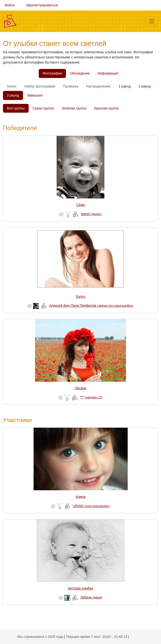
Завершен (35, 95)
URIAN (91, 506)
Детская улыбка (80, 588)
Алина (80, 497)
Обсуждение (80, 73)
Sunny (80, 296)
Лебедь (91, 597)
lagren (91, 214)
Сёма (80, 205)
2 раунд (145, 86)
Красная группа (106, 108)
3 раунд (13, 95)
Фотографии (52, 73)
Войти (10, 5)
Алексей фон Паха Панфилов (91, 306)
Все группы (16, 108)
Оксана (80, 388)
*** (91, 397)
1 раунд (125, 86)
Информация (108, 73)
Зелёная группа (74, 108)
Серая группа (43, 108)
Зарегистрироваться (42, 5)
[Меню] (152, 21)
